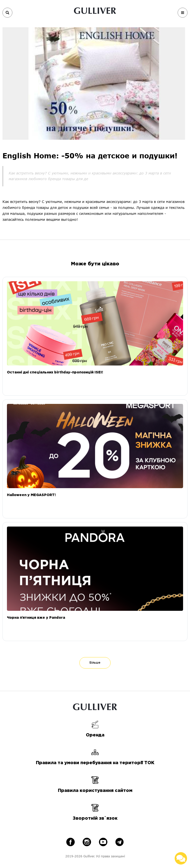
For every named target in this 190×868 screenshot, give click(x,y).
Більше (95, 663)
